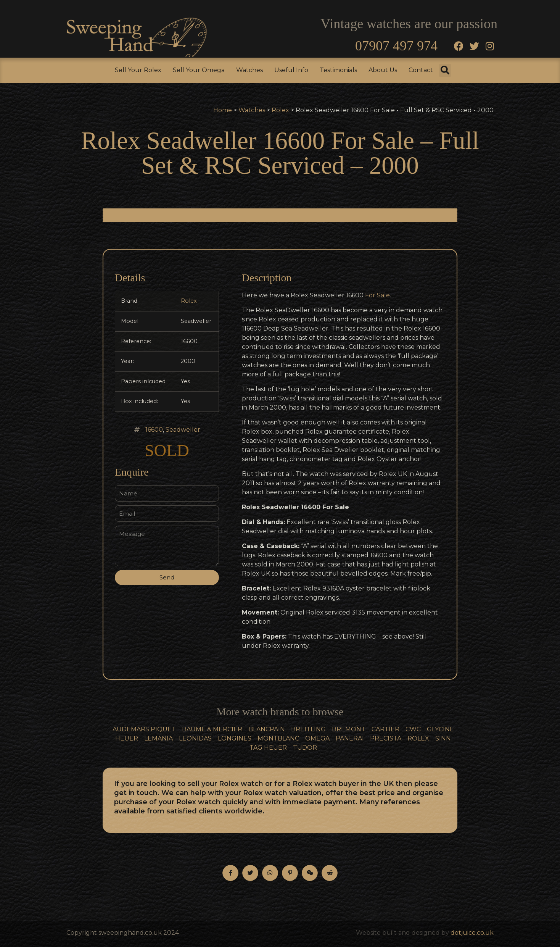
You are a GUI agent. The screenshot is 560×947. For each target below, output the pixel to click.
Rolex (280, 110)
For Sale (377, 295)
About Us (383, 70)
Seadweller (183, 430)
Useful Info (291, 70)
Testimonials (338, 70)
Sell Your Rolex (138, 70)
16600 (154, 430)
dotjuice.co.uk (472, 933)
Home (223, 110)
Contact (421, 70)
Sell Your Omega (199, 70)
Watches (249, 70)
